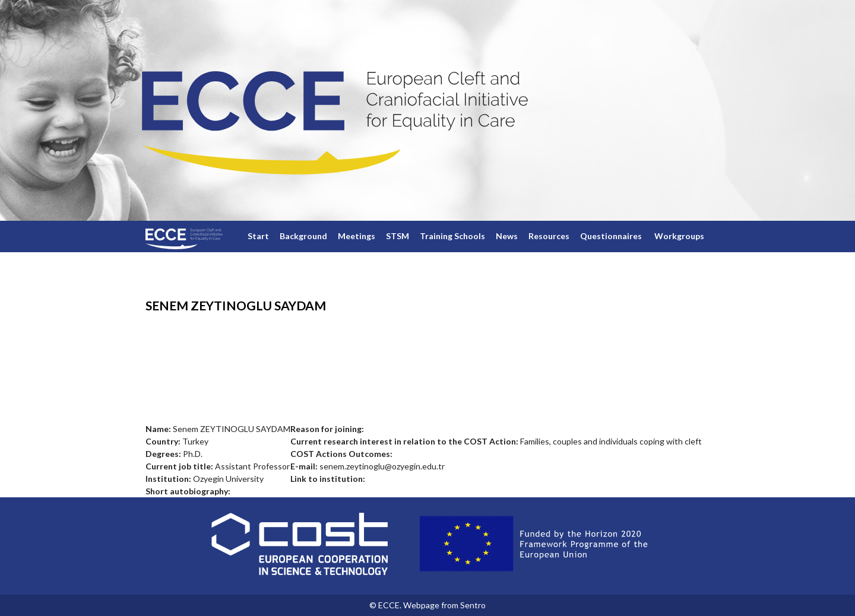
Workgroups (679, 236)
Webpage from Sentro (444, 605)
